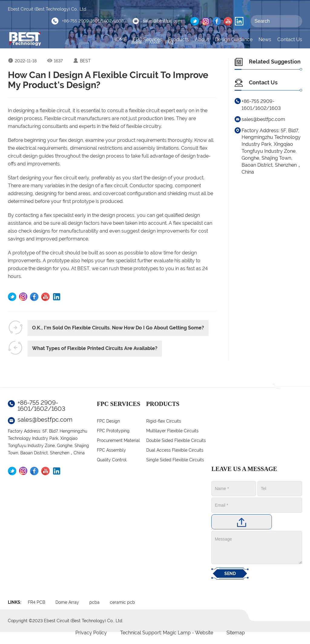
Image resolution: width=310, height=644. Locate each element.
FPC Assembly (111, 450)
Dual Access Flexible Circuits (175, 450)
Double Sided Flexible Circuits (176, 440)
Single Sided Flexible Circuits (175, 460)
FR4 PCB (36, 602)
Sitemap (236, 633)
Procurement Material (118, 440)
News (265, 39)
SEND (230, 574)
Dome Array (67, 602)
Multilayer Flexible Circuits (172, 431)
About (202, 39)
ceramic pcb (122, 602)
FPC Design (108, 421)
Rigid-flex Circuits (164, 421)
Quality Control (112, 460)
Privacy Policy (91, 633)
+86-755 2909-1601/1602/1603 (93, 21)
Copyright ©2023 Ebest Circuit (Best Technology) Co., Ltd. (66, 621)
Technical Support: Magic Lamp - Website (167, 633)
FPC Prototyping (113, 431)
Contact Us (290, 39)
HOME (120, 39)
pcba (94, 602)
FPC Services (148, 39)
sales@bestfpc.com (162, 21)
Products (179, 39)
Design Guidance (234, 39)
